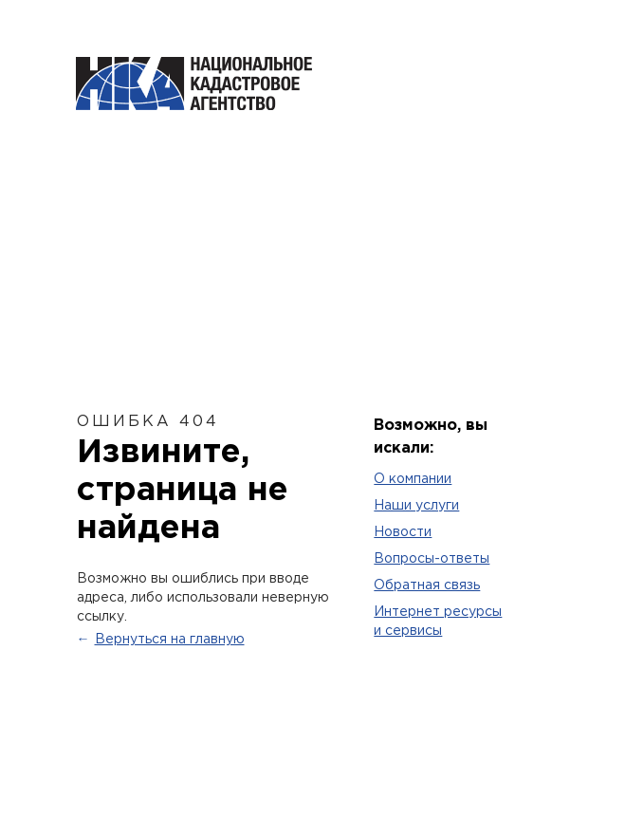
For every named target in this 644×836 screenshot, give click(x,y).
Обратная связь (427, 585)
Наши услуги (416, 506)
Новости (403, 532)
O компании (413, 479)
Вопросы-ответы (432, 559)
